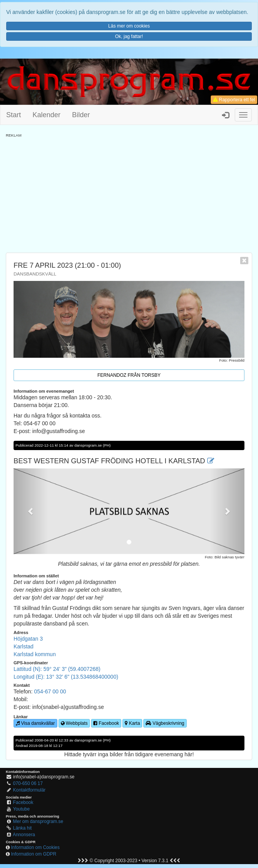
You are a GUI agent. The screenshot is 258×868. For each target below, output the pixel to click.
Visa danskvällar (35, 723)
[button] (31, 511)
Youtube (21, 809)
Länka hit (22, 828)
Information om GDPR (34, 854)
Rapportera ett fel (234, 100)
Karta (132, 723)
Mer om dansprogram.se (38, 821)
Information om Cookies (35, 847)
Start (14, 115)
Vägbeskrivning (165, 723)
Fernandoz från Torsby (129, 375)
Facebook (106, 723)
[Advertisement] (129, 192)
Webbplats (74, 723)
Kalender (46, 115)
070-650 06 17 (28, 783)
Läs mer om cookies (129, 26)
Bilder (81, 115)
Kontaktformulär (29, 790)
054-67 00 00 (50, 691)
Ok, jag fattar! (129, 36)
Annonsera (24, 835)
